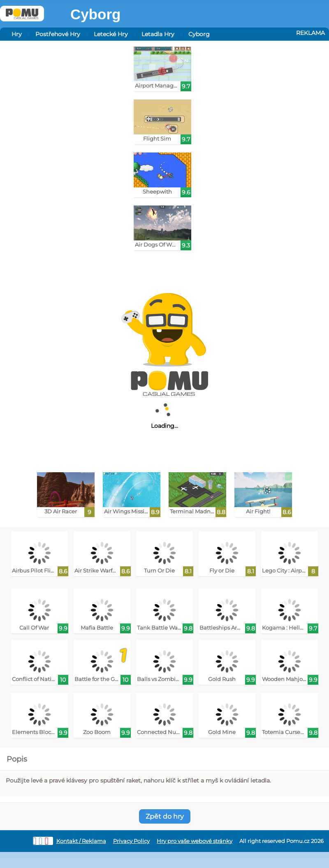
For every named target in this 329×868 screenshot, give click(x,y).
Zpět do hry (165, 816)
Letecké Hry (111, 34)
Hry (17, 34)
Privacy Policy (131, 841)
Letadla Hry (158, 34)
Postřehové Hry (58, 34)
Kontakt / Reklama (81, 841)
